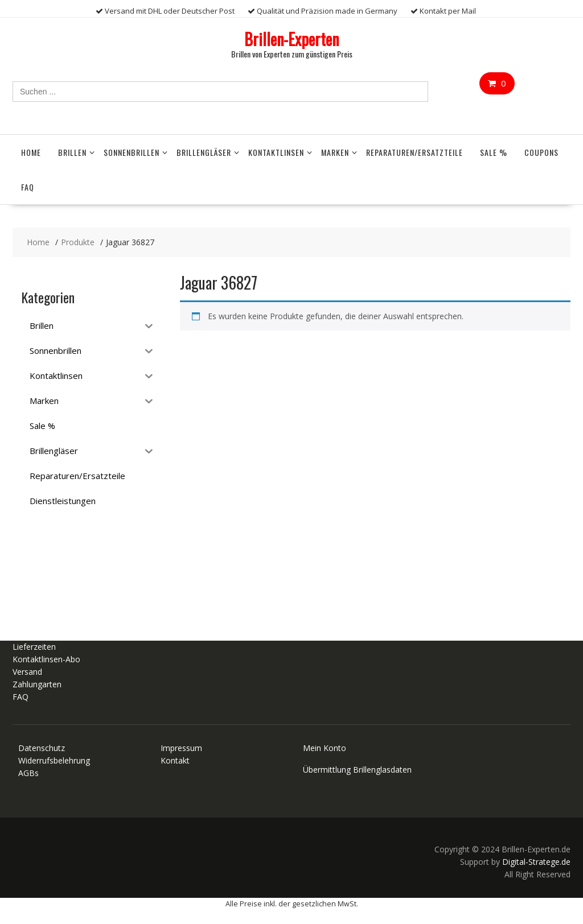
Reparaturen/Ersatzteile (414, 152)
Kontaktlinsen (276, 152)
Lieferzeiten (34, 647)
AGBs (28, 773)
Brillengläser (204, 152)
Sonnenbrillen (132, 152)
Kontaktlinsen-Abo (46, 659)
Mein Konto (325, 748)
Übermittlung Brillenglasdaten (357, 770)
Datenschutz (42, 748)
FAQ (28, 187)
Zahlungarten (37, 684)
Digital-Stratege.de (536, 862)
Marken (335, 152)
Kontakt (175, 760)
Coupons (541, 152)
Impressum (181, 748)
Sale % (494, 152)
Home (31, 152)
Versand (27, 672)
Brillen (72, 152)
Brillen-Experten (291, 39)
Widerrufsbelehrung (54, 760)
